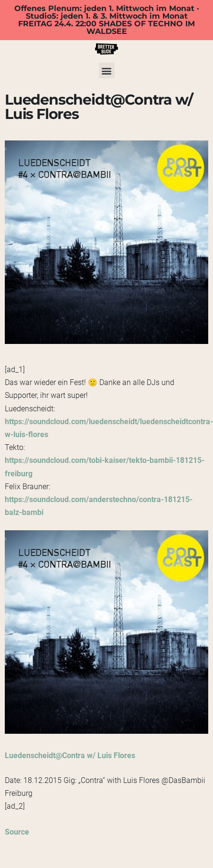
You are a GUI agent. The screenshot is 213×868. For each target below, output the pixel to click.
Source (17, 832)
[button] (107, 70)
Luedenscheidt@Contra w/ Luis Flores (70, 755)
